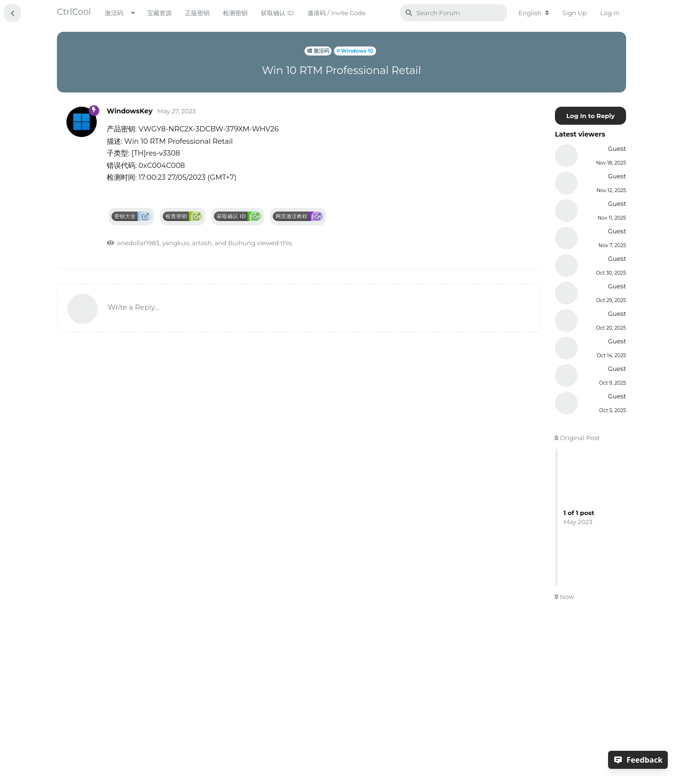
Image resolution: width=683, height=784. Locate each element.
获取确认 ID (277, 13)
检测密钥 (235, 13)
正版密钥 (197, 13)
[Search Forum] (454, 13)
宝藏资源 (159, 13)
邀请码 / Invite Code (337, 13)
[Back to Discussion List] (12, 13)
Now (564, 597)
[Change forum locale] (534, 13)
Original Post (577, 438)
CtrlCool (74, 12)
